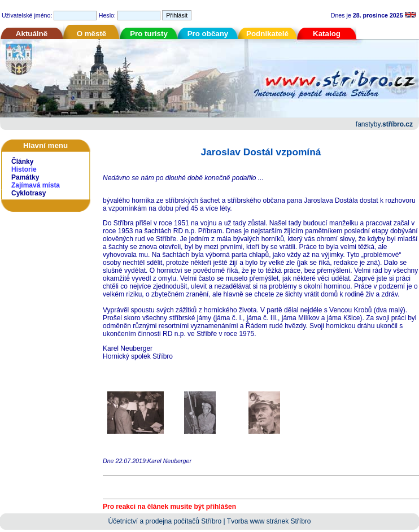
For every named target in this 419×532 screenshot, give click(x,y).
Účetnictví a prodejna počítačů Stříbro (165, 521)
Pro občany (208, 34)
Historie (24, 169)
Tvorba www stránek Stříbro (269, 521)
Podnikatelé (267, 34)
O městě (92, 34)
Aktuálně (32, 34)
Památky (25, 177)
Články (22, 162)
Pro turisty (149, 34)
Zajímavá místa (36, 185)
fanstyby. (384, 124)
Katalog (327, 34)
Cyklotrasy (29, 193)
